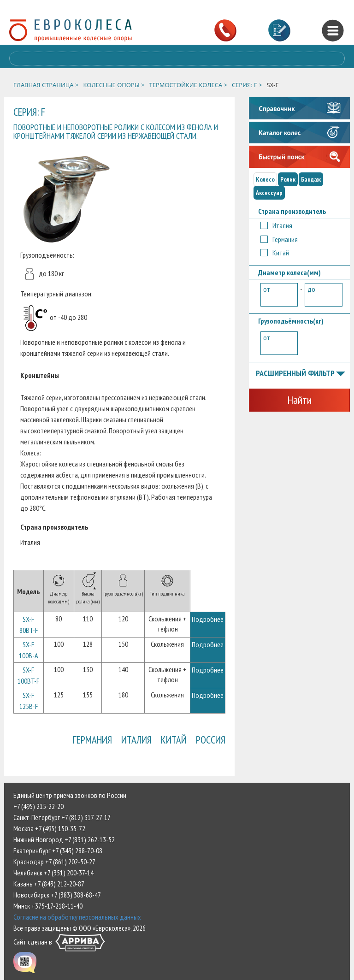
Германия (92, 740)
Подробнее (208, 619)
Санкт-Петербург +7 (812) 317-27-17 (62, 817)
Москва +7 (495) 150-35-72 (49, 828)
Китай (174, 740)
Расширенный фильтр (301, 374)
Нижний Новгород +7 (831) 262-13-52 (64, 839)
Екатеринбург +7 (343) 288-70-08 (58, 850)
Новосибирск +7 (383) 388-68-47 (57, 895)
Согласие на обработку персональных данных (77, 917)
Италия (136, 740)
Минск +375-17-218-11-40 (48, 906)
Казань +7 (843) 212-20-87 (49, 884)
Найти (299, 400)
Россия (211, 740)
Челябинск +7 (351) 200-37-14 (53, 873)
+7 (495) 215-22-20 (38, 806)
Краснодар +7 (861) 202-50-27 (54, 862)
